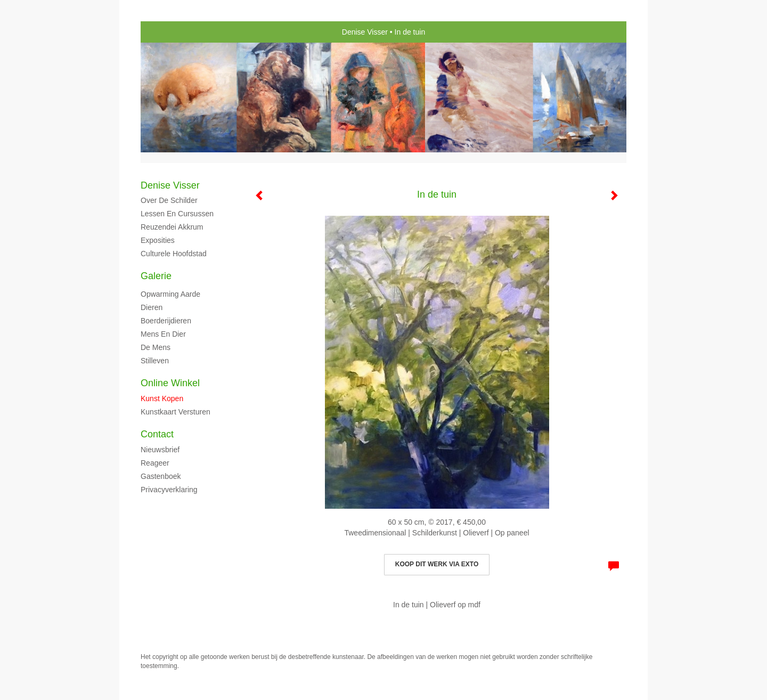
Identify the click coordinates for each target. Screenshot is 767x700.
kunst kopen (162, 398)
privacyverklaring (169, 490)
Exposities (158, 240)
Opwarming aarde (170, 294)
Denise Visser (365, 32)
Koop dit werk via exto (437, 564)
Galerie (156, 276)
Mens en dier (163, 334)
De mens (156, 347)
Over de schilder (169, 200)
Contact (157, 434)
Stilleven (155, 361)
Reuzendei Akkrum (172, 227)
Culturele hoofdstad (174, 254)
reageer (155, 463)
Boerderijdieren (166, 321)
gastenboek (161, 476)
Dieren (152, 307)
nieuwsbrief (160, 450)
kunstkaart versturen (176, 412)
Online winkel (170, 383)
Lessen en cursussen (177, 214)
